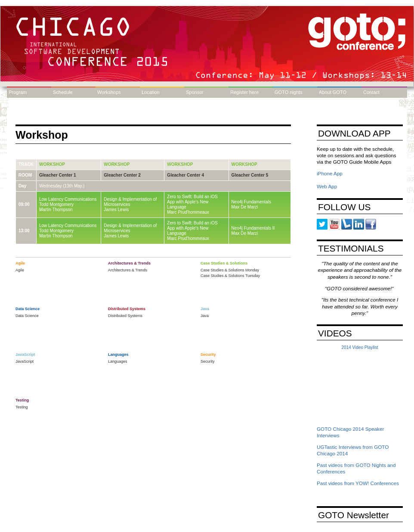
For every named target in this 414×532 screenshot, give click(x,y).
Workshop (52, 164)
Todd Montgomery (56, 204)
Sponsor (195, 92)
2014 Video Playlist (360, 347)
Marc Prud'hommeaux (188, 212)
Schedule (63, 92)
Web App (327, 186)
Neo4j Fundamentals (251, 202)
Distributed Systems (125, 316)
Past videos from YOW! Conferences (358, 483)
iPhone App (330, 173)
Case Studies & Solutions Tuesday (230, 276)
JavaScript (25, 361)
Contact (371, 92)
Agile (20, 270)
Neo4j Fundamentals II (253, 228)
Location (151, 92)
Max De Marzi (245, 207)
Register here (244, 92)
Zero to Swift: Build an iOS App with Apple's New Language (192, 202)
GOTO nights (289, 92)
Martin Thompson (56, 210)
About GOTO (333, 92)
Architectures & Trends (128, 270)
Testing (22, 407)
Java (205, 316)
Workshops (109, 92)
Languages (118, 361)
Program (18, 92)
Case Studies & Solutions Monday (230, 270)
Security (208, 361)
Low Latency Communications (68, 199)
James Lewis (116, 210)
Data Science (27, 316)
